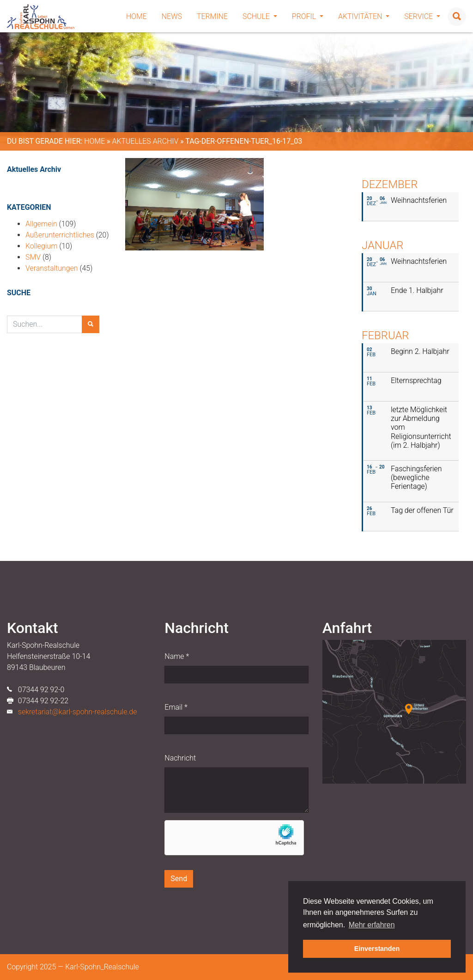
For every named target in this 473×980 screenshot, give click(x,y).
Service (422, 16)
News (172, 16)
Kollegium (41, 246)
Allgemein (41, 224)
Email (176, 707)
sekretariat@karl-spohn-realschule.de (78, 712)
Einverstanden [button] (377, 949)
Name (177, 656)
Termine (212, 16)
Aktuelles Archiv (145, 141)
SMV (33, 257)
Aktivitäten (364, 16)
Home (136, 16)
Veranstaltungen (52, 268)
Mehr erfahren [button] (372, 925)
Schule (260, 16)
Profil (308, 16)
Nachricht (180, 758)
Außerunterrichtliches (60, 235)
